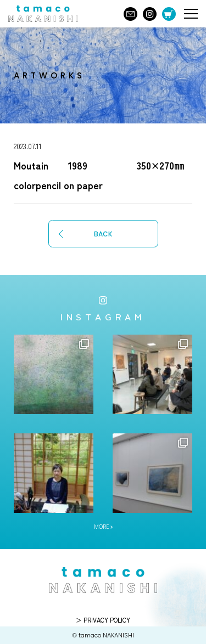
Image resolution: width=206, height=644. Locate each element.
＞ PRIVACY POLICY (103, 620)
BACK (103, 234)
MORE (101, 527)
